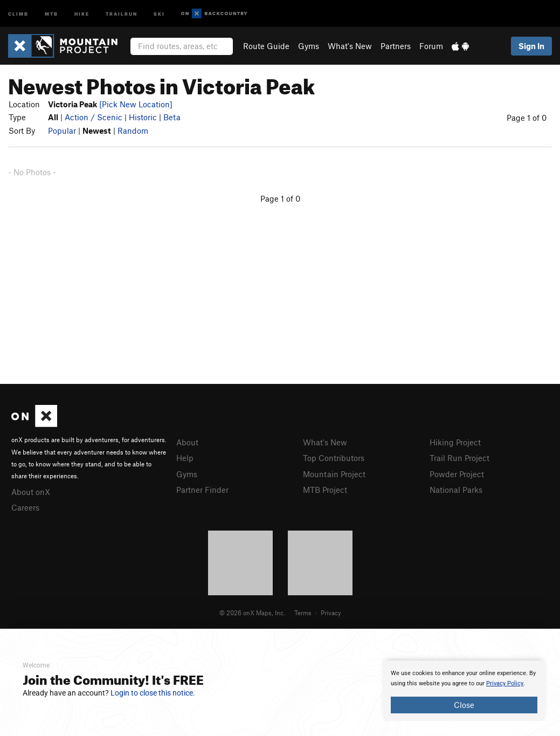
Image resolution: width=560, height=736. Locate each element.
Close (464, 705)
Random (133, 130)
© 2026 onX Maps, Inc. (252, 613)
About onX (31, 492)
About (187, 442)
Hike (82, 13)
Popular (62, 130)
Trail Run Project (459, 458)
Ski (159, 13)
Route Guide (266, 46)
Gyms (309, 46)
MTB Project (325, 490)
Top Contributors (334, 458)
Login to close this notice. (153, 693)
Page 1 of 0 (527, 118)
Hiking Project (455, 442)
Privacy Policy (505, 683)
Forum (431, 46)
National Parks (456, 490)
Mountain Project (334, 474)
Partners (396, 46)
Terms (303, 613)
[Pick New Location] (136, 104)
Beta (172, 117)
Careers (25, 507)
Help (185, 458)
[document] (464, 691)
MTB (51, 13)
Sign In (531, 46)
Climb (18, 13)
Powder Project (457, 474)
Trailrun (122, 13)
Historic (143, 117)
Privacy (331, 613)
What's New (350, 46)
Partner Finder (202, 490)
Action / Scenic (94, 117)
